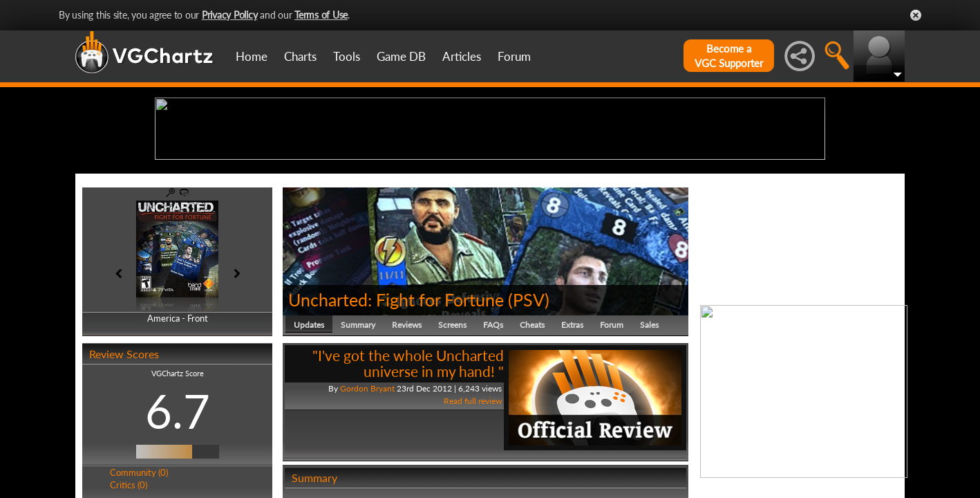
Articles (462, 56)
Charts (300, 56)
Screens (452, 432)
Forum (514, 56)
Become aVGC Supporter (729, 56)
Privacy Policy (230, 15)
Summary (358, 432)
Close (916, 15)
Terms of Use (321, 15)
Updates (309, 432)
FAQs (493, 432)
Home (252, 56)
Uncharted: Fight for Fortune (396, 407)
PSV (529, 407)
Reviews (407, 432)
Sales (649, 432)
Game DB (401, 56)
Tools (347, 56)
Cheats (532, 432)
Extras (572, 432)
